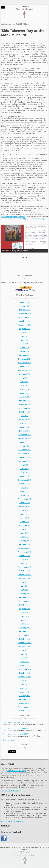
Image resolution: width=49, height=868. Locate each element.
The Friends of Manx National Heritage (25, 12)
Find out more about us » (11, 791)
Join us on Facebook (4, 838)
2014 (25, 601)
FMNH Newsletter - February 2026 (16, 728)
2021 (24, 435)
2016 (24, 548)
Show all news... (9, 740)
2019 (24, 480)
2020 (24, 450)
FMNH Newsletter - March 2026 (15, 722)
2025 (24, 314)
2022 (25, 419)
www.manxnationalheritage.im (13, 217)
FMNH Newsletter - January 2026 (15, 734)
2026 (24, 302)
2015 (25, 567)
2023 (24, 404)
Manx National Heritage (17, 771)
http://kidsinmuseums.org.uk (35, 219)
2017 (25, 525)
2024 (24, 359)
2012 (25, 669)
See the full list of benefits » (12, 821)
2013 (25, 635)
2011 (24, 703)
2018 (25, 499)
